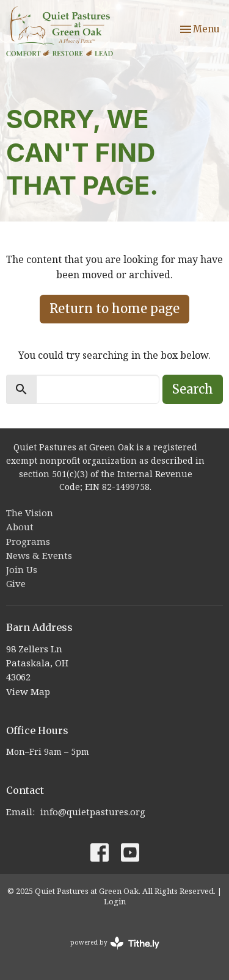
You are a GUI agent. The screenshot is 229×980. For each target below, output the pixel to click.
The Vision (30, 513)
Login (115, 901)
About (20, 527)
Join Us (22, 569)
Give (16, 583)
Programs (28, 541)
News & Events (39, 555)
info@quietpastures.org (93, 812)
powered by (115, 943)
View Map (28, 691)
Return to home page (114, 308)
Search (193, 389)
